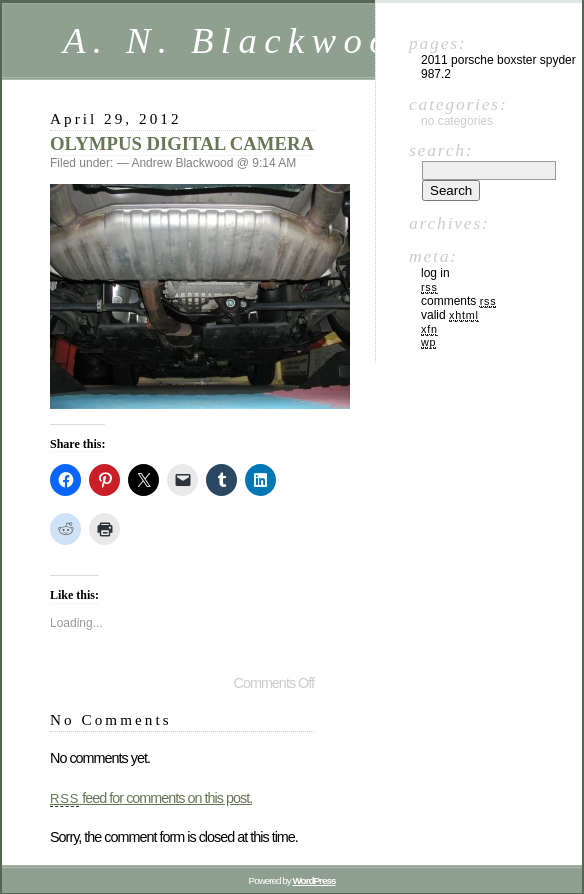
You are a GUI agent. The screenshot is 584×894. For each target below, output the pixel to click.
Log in (435, 273)
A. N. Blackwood (242, 40)
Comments (458, 301)
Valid (450, 315)
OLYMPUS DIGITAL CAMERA (182, 143)
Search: (441, 150)
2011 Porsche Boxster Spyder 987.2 (498, 67)
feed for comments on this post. (151, 798)
